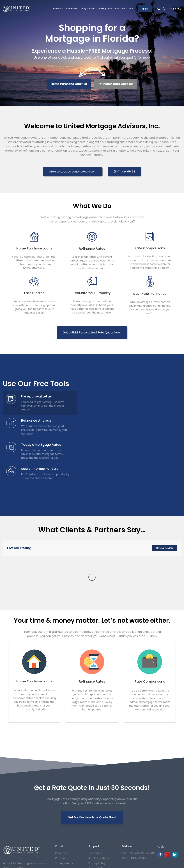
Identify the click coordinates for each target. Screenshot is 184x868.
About (132, 9)
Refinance (71, 9)
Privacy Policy (97, 802)
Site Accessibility (99, 797)
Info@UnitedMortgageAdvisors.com (25, 802)
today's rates (64, 802)
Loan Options (105, 9)
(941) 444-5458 (172, 9)
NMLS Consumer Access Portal (165, 836)
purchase (61, 792)
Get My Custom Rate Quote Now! (92, 753)
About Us (61, 807)
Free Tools (120, 9)
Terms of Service (99, 807)
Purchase (58, 9)
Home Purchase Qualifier (69, 84)
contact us (96, 792)
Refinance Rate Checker (115, 84)
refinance (62, 797)
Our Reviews (63, 812)
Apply (145, 9)
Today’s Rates (87, 9)
